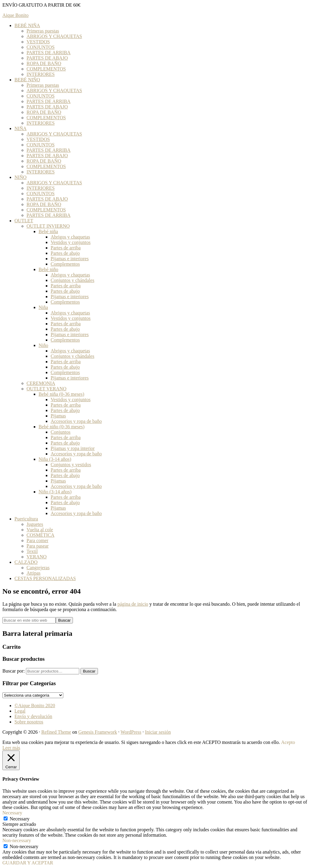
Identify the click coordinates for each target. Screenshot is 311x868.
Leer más (11, 748)
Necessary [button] (12, 813)
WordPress (131, 732)
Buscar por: (14, 671)
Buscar (89, 671)
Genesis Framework (98, 732)
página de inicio (133, 604)
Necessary (20, 819)
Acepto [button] (288, 742)
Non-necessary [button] (17, 840)
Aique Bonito (16, 15)
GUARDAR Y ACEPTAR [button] (28, 863)
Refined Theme (56, 732)
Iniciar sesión (158, 732)
